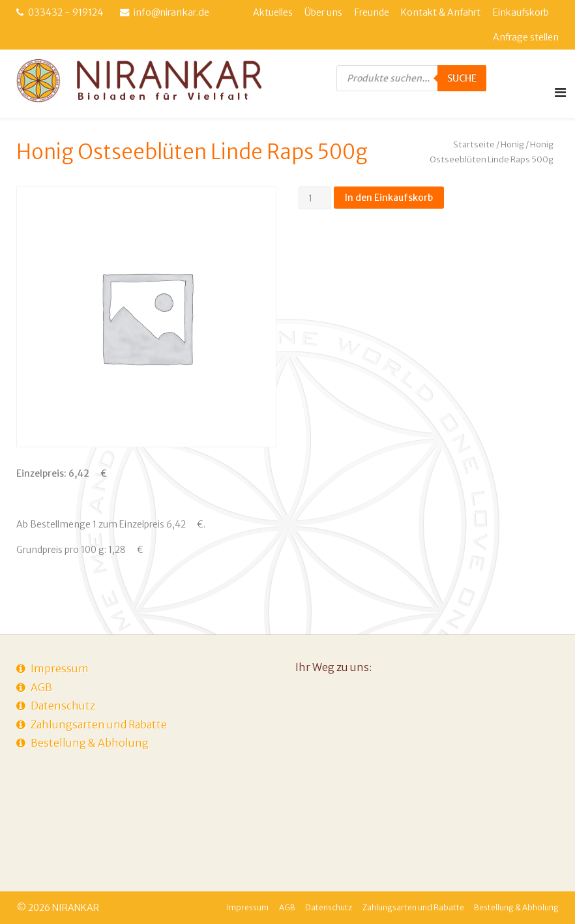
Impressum (60, 668)
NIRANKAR (76, 908)
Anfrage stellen (526, 37)
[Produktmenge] (315, 198)
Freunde (372, 12)
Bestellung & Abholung (90, 743)
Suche (462, 78)
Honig (512, 144)
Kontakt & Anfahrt (441, 12)
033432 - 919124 (66, 12)
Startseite (474, 144)
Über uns (323, 12)
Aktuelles (273, 12)
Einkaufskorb (521, 12)
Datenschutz (63, 706)
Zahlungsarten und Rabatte (99, 724)
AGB (41, 687)
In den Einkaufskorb (389, 198)
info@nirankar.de (171, 12)
